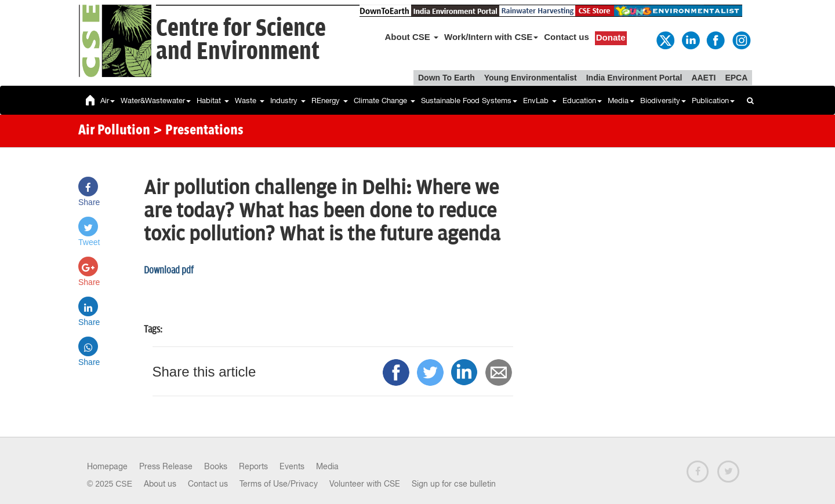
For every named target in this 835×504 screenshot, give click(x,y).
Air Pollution (114, 131)
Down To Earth (446, 78)
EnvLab (540, 101)
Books (216, 466)
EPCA (736, 78)
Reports (253, 466)
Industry (288, 101)
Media (621, 101)
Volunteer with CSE (365, 484)
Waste (250, 101)
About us (160, 484)
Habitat (213, 101)
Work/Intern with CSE (491, 37)
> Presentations (198, 131)
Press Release (166, 466)
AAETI (703, 78)
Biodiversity (663, 101)
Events (292, 466)
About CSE (412, 37)
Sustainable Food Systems (469, 101)
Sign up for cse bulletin (454, 484)
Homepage (107, 466)
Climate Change (384, 101)
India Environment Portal (634, 78)
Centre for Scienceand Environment (241, 40)
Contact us (567, 37)
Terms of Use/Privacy (279, 484)
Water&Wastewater (156, 101)
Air (108, 101)
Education (582, 101)
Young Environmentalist (531, 78)
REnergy (330, 101)
